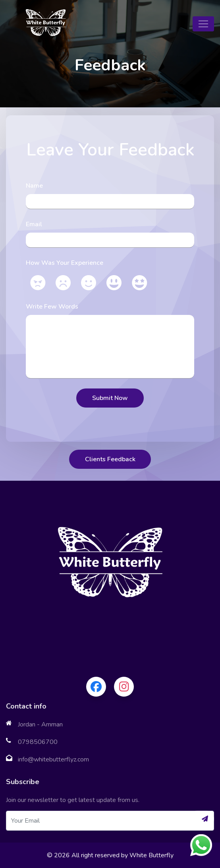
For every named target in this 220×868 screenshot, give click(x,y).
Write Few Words (52, 307)
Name (34, 186)
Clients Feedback (110, 459)
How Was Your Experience (65, 263)
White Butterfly (151, 855)
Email (34, 224)
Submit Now (110, 398)
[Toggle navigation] (203, 24)
